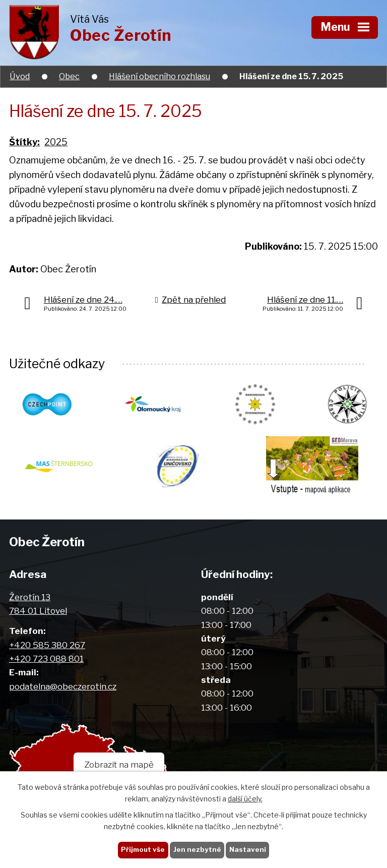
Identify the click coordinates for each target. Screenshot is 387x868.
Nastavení (248, 849)
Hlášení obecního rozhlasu (159, 76)
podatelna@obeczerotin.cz (63, 686)
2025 (56, 142)
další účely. (245, 799)
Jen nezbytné (197, 849)
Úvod (20, 76)
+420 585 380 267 (47, 645)
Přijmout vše (143, 849)
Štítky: (24, 142)
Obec (69, 76)
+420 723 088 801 (46, 658)
